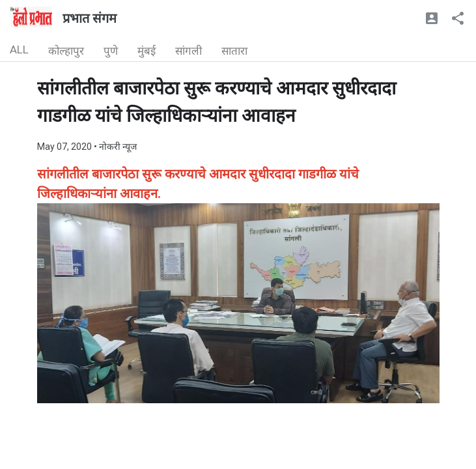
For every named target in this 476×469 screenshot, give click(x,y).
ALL (19, 50)
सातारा (234, 51)
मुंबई (147, 51)
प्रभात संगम (90, 18)
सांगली (189, 51)
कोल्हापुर (66, 51)
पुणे (111, 51)
